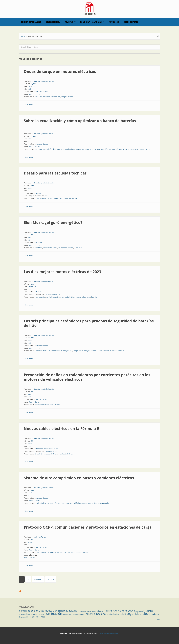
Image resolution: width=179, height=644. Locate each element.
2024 (29, 191)
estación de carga (144, 149)
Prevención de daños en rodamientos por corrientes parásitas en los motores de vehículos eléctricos (87, 377)
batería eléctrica (41, 351)
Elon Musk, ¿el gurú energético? (53, 222)
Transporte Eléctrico (52, 294)
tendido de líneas (37, 617)
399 (32, 185)
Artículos (114, 22)
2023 (29, 289)
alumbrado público (29, 611)
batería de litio (40, 149)
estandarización (82, 552)
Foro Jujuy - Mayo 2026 (91, 22)
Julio (29, 139)
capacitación (72, 611)
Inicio (23, 36)
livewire (94, 297)
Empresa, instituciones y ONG (47, 449)
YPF (46, 196)
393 (32, 284)
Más (159, 619)
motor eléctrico (67, 503)
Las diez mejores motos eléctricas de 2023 (62, 272)
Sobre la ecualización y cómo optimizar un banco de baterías (80, 121)
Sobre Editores (131, 22)
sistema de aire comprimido (98, 503)
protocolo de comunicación (60, 552)
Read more (29, 104)
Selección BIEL (53, 22)
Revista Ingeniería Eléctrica (44, 81)
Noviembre (32, 287)
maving (78, 297)
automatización (48, 611)
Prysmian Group (51, 451)
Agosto (30, 542)
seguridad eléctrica (141, 614)
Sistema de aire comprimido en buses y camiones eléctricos (79, 478)
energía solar (140, 611)
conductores (84, 611)
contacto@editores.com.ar (109, 633)
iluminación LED (69, 614)
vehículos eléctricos (50, 454)
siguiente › (38, 579)
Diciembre (32, 86)
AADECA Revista (40, 537)
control (107, 611)
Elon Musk (38, 248)
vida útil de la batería (54, 149)
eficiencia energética (123, 611)
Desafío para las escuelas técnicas (55, 173)
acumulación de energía (72, 149)
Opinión (39, 243)
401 (32, 235)
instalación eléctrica (114, 614)
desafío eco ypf (74, 198)
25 (32, 540)
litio (71, 351)
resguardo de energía (82, 351)
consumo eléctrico (96, 611)
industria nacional (96, 614)
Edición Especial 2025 (31, 22)
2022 (29, 545)
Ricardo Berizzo (35, 94)
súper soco (86, 297)
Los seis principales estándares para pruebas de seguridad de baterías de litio (89, 323)
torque (64, 97)
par (59, 97)
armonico (38, 97)
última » (51, 579)
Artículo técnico (42, 92)
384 (32, 441)
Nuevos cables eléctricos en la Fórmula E (61, 429)
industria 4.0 (80, 614)
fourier (70, 97)
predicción (78, 248)
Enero (30, 444)
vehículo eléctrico (130, 149)
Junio (30, 188)
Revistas (69, 22)
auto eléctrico (117, 149)
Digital (33, 84)
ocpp (73, 552)
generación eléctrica (37, 614)
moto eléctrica (40, 297)
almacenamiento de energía (58, 351)
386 (32, 392)
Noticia (39, 193)
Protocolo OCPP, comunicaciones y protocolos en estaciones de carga (88, 527)
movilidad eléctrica (50, 97)
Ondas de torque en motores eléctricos (60, 71)
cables (61, 611)
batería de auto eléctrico (100, 351)
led (124, 614)
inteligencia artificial (66, 248)
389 (32, 338)
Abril (29, 394)
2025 (29, 89)
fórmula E (38, 454)
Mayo (30, 237)
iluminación (53, 614)
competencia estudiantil (59, 198)
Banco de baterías (89, 149)
